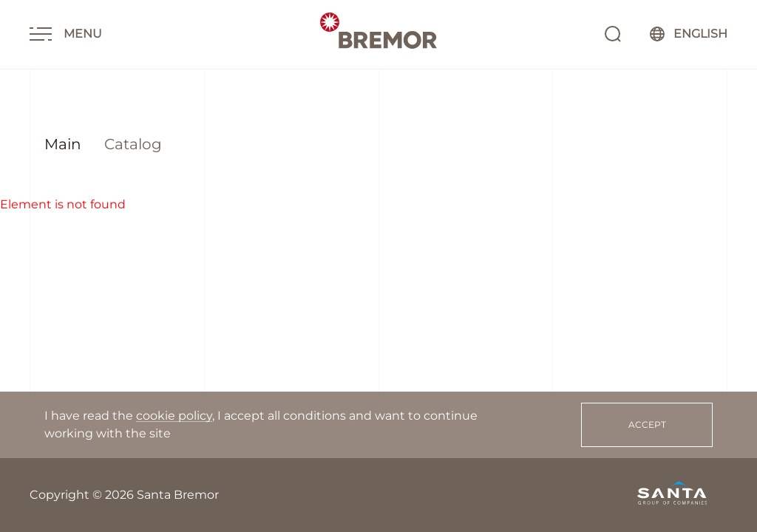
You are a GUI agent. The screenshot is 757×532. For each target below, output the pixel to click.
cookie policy (174, 490)
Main (63, 144)
